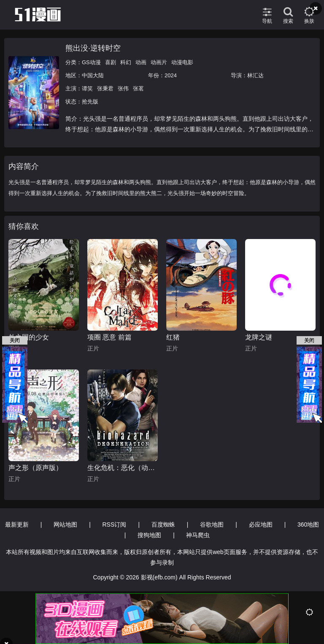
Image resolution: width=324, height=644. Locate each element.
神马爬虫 (198, 535)
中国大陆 (93, 75)
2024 (171, 75)
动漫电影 (182, 62)
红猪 (173, 337)
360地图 (308, 524)
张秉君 (105, 88)
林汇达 (255, 75)
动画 (141, 62)
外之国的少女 (29, 337)
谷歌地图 (212, 524)
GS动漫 (91, 62)
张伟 (123, 88)
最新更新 (17, 524)
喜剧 (111, 62)
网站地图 (65, 524)
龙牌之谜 (259, 337)
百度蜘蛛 (163, 524)
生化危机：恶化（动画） (123, 468)
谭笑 (87, 88)
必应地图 (261, 524)
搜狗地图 (149, 535)
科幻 (126, 62)
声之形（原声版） (35, 468)
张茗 (138, 88)
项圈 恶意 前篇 (109, 337)
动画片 (159, 62)
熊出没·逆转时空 (93, 48)
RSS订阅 (115, 524)
